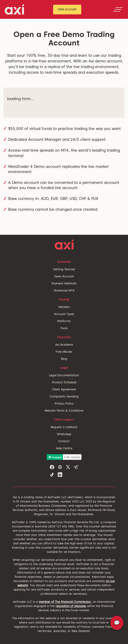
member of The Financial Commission (65, 602)
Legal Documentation (64, 375)
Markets (64, 307)
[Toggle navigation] (118, 9)
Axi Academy (64, 345)
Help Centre (64, 448)
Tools (64, 328)
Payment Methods (64, 283)
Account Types (64, 314)
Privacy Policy (64, 403)
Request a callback (64, 427)
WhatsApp (64, 434)
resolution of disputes (71, 606)
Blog (64, 359)
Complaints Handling (64, 396)
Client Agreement (64, 389)
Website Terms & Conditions (64, 411)
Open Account (67, 9)
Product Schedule (64, 382)
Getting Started (64, 269)
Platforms (64, 321)
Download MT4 (64, 290)
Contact (64, 441)
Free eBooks (64, 352)
